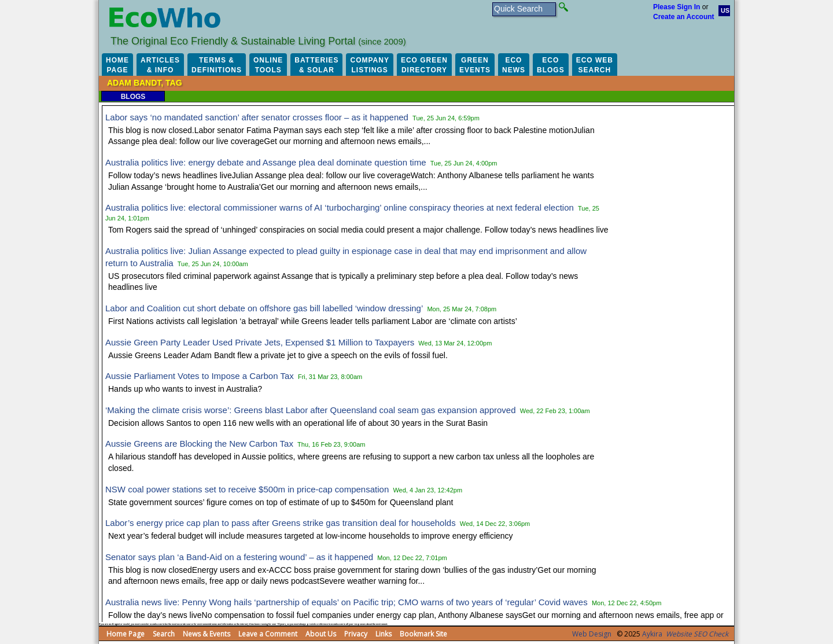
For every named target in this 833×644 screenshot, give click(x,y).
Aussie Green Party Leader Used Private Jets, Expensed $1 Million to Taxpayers (260, 342)
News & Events (207, 634)
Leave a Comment (268, 634)
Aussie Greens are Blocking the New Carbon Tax (199, 444)
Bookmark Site (423, 634)
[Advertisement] (677, 284)
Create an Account (684, 17)
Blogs (133, 97)
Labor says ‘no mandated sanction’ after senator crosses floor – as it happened (257, 117)
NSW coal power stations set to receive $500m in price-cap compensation (247, 489)
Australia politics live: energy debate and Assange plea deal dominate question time (266, 162)
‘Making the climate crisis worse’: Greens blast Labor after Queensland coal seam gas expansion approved (311, 410)
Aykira (652, 634)
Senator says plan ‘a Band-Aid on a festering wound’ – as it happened (239, 557)
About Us (321, 634)
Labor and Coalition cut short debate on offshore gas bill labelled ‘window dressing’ (264, 308)
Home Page (126, 634)
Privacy (356, 634)
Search (164, 634)
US (725, 10)
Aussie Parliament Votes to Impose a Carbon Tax (200, 376)
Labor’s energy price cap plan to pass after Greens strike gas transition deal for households (281, 523)
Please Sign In (677, 7)
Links (384, 634)
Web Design (592, 634)
